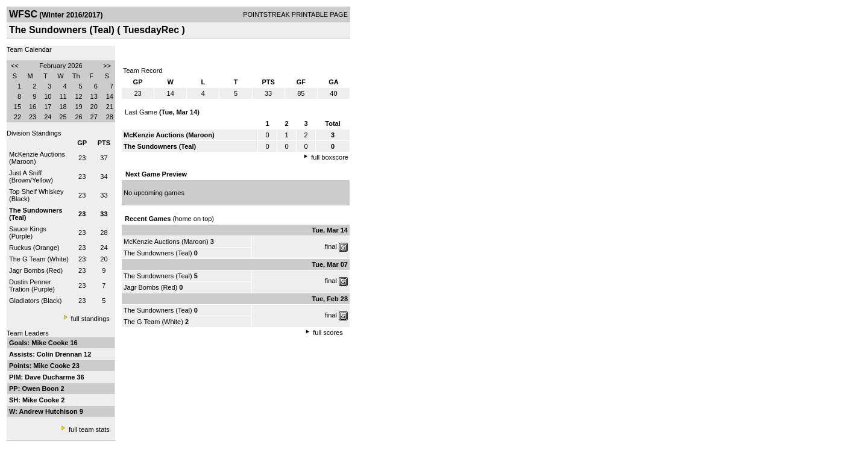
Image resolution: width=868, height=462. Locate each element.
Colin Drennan (60, 354)
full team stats (89, 429)
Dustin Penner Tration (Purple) (32, 286)
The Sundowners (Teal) (158, 253)
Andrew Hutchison (49, 411)
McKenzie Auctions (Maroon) (166, 242)
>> (107, 66)
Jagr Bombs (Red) (36, 270)
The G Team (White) (39, 259)
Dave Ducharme (51, 377)
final (331, 246)
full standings (90, 319)
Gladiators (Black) (35, 301)
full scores (328, 332)
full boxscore (330, 157)
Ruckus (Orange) (34, 248)
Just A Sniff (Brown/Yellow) (31, 176)
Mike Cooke (51, 343)
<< (15, 66)
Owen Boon (41, 389)
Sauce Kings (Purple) (28, 233)
